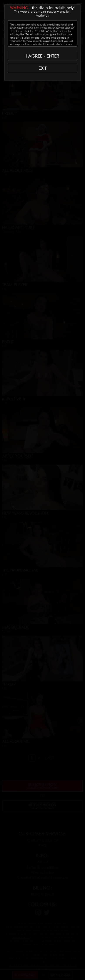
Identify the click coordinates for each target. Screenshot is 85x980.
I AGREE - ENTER (42, 56)
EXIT (42, 68)
